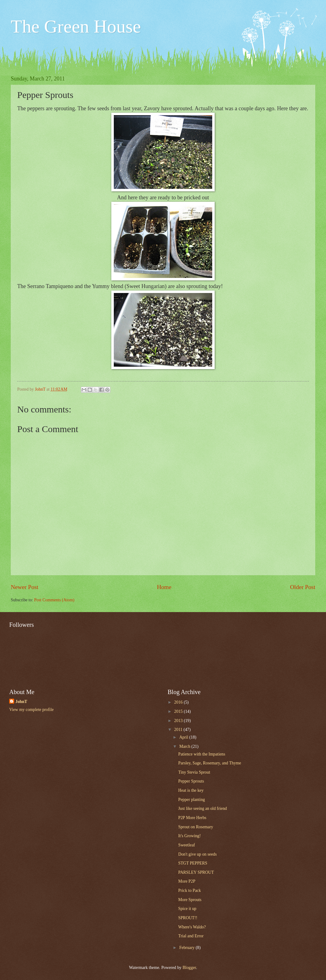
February (187, 948)
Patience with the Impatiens (202, 754)
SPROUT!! (188, 918)
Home (164, 587)
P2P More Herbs (192, 818)
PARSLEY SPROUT (196, 872)
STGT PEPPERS (193, 863)
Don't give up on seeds (197, 854)
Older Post (303, 587)
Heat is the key (191, 790)
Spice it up (187, 909)
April (184, 737)
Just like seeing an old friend (202, 808)
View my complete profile (31, 710)
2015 (179, 711)
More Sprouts (190, 900)
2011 (179, 730)
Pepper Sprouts (191, 781)
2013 (179, 721)
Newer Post (25, 587)
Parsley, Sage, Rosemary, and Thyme (209, 763)
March (185, 746)
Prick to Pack (189, 890)
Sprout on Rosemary (195, 827)
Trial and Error (191, 936)
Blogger (189, 968)
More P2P (187, 881)
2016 (179, 702)
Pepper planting (191, 800)
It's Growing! (189, 836)
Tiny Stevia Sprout (194, 772)
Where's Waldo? (192, 927)
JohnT (21, 702)
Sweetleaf (186, 845)
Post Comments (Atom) (54, 600)
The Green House (76, 26)
